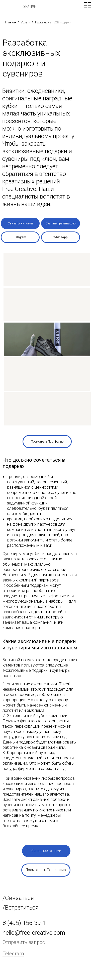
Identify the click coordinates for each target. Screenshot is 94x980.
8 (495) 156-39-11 (26, 923)
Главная (11, 22)
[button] (20, 223)
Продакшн (42, 22)
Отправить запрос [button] (24, 942)
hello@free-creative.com (34, 933)
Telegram (13, 954)
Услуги (26, 22)
